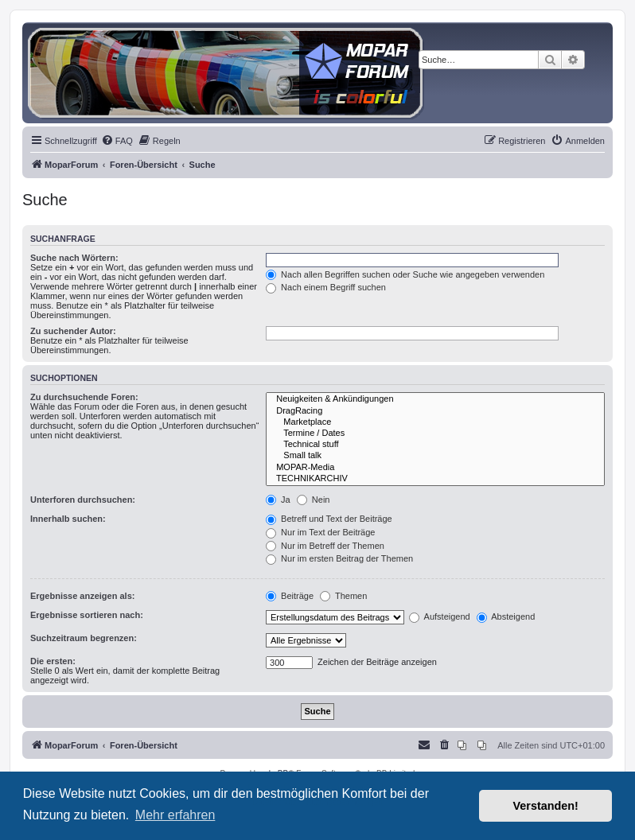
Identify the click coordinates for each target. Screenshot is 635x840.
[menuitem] (117, 141)
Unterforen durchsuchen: (83, 500)
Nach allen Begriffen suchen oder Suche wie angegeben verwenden (405, 274)
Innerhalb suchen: (68, 519)
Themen (343, 596)
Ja (278, 500)
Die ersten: (53, 661)
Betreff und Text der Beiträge (329, 519)
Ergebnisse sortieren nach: (87, 615)
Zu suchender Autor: (73, 331)
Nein (314, 500)
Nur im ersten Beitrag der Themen (339, 558)
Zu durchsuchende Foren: (84, 397)
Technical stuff (435, 445)
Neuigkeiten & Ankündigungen (435, 399)
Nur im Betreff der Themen (325, 546)
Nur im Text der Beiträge (320, 532)
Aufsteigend (440, 616)
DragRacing (435, 411)
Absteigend (506, 616)
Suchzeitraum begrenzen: (84, 638)
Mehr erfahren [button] (175, 815)
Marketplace (435, 422)
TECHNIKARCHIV (435, 479)
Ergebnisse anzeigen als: (82, 596)
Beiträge (290, 596)
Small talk (435, 456)
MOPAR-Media (435, 468)
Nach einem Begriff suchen (326, 287)
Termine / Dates (435, 434)
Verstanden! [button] (546, 806)
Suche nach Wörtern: (74, 258)
